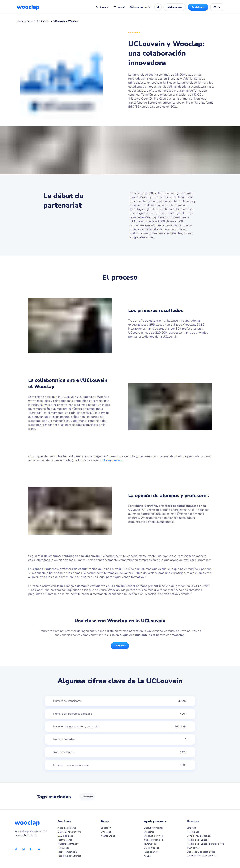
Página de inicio (25, 21)
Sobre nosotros (140, 7)
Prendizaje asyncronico (69, 856)
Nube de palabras (67, 828)
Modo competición (67, 852)
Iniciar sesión (175, 7)
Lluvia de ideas (65, 836)
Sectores (103, 7)
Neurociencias (108, 836)
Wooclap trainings (153, 836)
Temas (120, 7)
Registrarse (198, 7)
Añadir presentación (68, 844)
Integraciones (151, 852)
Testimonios (43, 21)
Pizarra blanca (65, 840)
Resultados (64, 848)
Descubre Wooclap (154, 828)
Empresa (191, 828)
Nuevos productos (153, 840)
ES (217, 7)
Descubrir (120, 646)
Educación (106, 828)
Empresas (106, 832)
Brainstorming (112, 460)
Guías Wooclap (152, 848)
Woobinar (149, 832)
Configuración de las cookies (202, 856)
